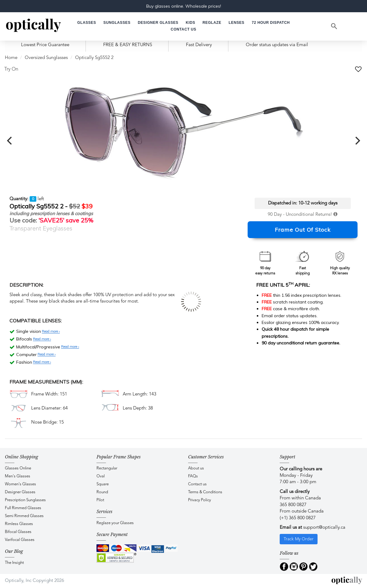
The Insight (14, 563)
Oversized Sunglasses (46, 58)
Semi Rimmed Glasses (24, 516)
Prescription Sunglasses (25, 500)
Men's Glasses (18, 476)
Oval (101, 476)
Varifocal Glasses (20, 540)
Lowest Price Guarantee (45, 45)
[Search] (334, 26)
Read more (51, 332)
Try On (11, 69)
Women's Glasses (20, 484)
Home (11, 58)
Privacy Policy (200, 500)
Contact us (197, 484)
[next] (357, 141)
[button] (190, 23)
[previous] (10, 141)
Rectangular (107, 468)
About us (196, 468)
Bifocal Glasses (18, 532)
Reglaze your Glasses (115, 523)
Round (102, 492)
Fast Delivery (199, 45)
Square (103, 484)
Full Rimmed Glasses (23, 508)
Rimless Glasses (19, 524)
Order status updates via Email (277, 45)
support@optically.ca (324, 528)
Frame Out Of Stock (303, 230)
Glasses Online (18, 468)
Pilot (100, 500)
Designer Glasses (20, 492)
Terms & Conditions (205, 492)
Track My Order (299, 539)
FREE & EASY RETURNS (128, 45)
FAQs (193, 476)
